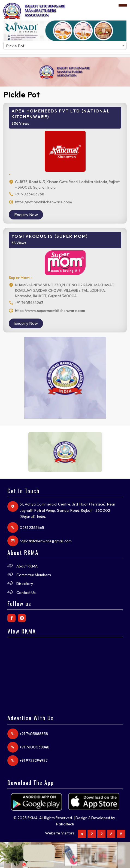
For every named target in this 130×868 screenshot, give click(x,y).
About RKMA (27, 566)
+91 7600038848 (34, 747)
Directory (25, 584)
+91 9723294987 (34, 760)
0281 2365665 (32, 528)
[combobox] (65, 46)
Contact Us (26, 593)
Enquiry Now (26, 215)
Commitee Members (34, 575)
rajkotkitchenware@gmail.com (46, 541)
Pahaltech (65, 824)
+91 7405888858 (34, 734)
